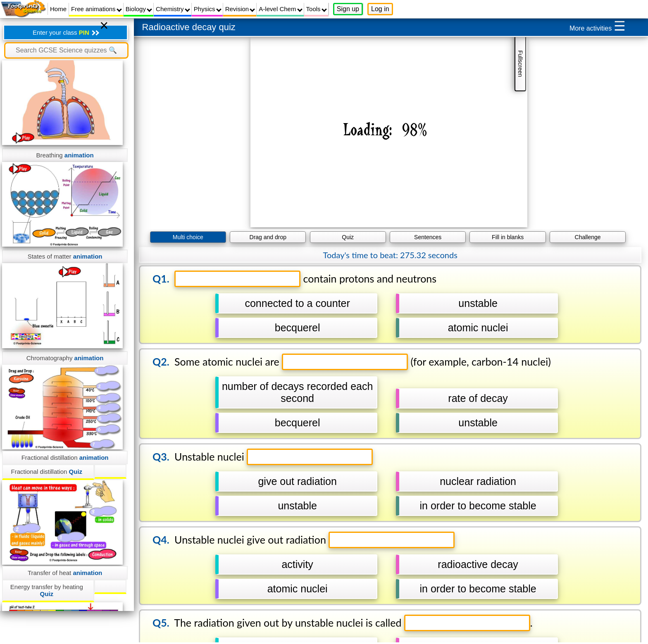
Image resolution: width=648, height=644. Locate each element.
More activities (598, 26)
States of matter (65, 256)
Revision (240, 9)
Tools (317, 9)
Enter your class (66, 32)
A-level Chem (280, 9)
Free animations (96, 9)
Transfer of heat (65, 573)
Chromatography (65, 358)
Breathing (65, 155)
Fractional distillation (65, 457)
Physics (208, 9)
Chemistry (173, 9)
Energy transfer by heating (47, 590)
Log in (380, 9)
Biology (139, 9)
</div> (389, 132)
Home (58, 9)
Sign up (348, 9)
